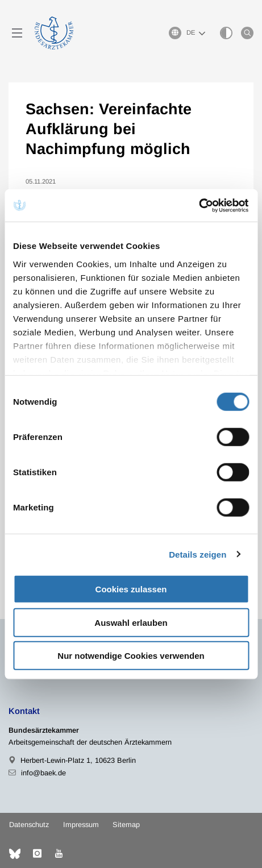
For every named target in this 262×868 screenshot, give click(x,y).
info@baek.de (43, 773)
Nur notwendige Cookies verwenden (131, 656)
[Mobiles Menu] (17, 33)
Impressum (81, 825)
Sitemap (126, 825)
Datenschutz (29, 825)
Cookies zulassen (131, 589)
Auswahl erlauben (131, 622)
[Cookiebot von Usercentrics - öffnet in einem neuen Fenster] (199, 205)
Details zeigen (197, 554)
